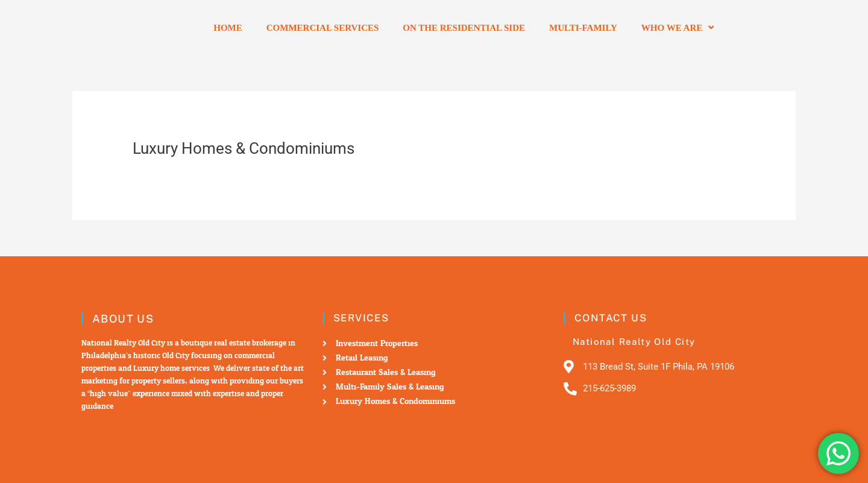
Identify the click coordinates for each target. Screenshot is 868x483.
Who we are (678, 27)
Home (228, 28)
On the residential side (464, 28)
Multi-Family (583, 28)
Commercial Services (323, 28)
